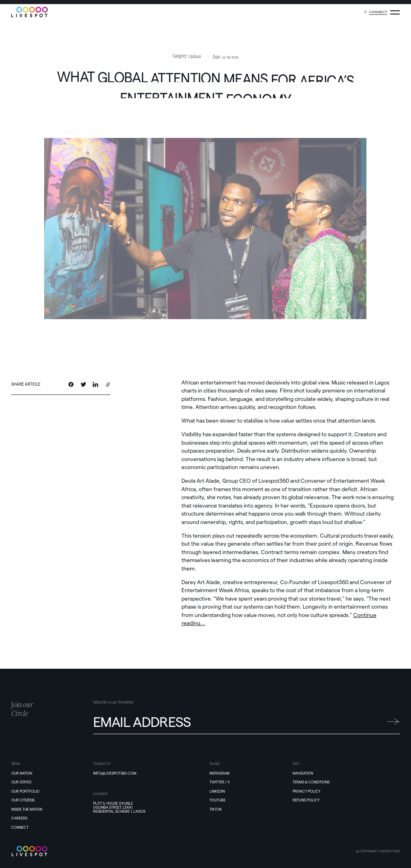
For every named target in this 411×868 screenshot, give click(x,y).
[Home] (52, 851)
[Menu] (395, 12)
